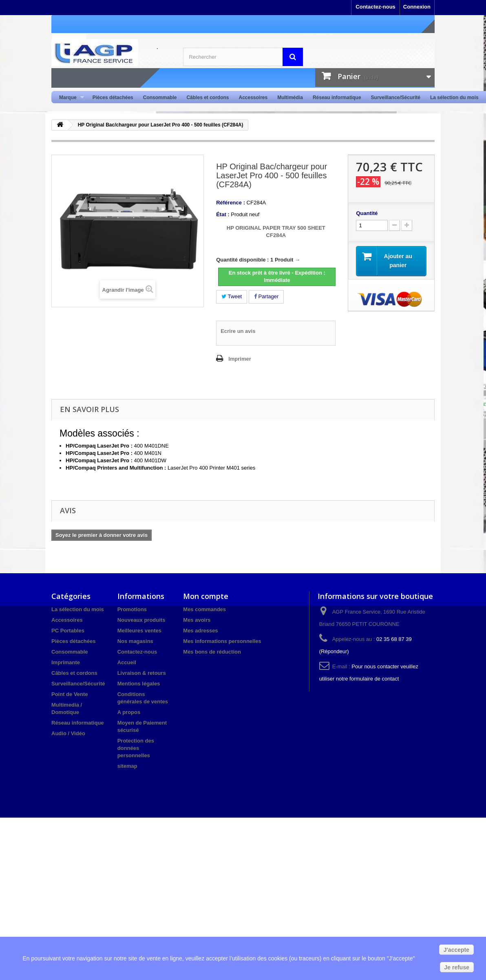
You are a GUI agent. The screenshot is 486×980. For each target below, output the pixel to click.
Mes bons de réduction (212, 652)
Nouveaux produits (141, 620)
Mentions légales (139, 684)
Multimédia (290, 98)
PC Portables (68, 631)
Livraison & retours (142, 673)
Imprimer (240, 359)
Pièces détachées (113, 98)
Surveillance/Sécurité (396, 98)
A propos (129, 712)
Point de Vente (70, 694)
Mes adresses (200, 631)
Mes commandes (204, 609)
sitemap (127, 766)
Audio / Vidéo (68, 733)
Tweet (232, 296)
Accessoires (253, 98)
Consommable (160, 98)
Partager (266, 296)
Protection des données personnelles (136, 748)
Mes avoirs (197, 620)
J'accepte (456, 950)
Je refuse (457, 967)
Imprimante (66, 662)
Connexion (417, 7)
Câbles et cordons (208, 98)
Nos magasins (135, 641)
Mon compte (206, 596)
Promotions (132, 609)
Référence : (231, 203)
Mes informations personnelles (222, 641)
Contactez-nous (376, 7)
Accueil (127, 662)
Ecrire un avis (238, 331)
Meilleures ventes (139, 631)
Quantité (367, 213)
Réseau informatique (337, 98)
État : (223, 214)
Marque (69, 98)
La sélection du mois (454, 98)
